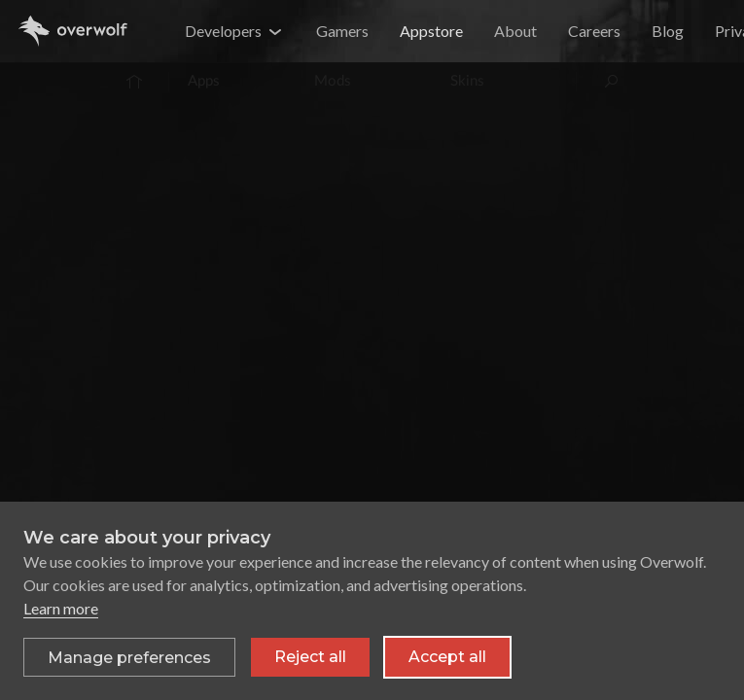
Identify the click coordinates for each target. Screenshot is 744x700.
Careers (594, 31)
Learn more (61, 608)
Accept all (447, 657)
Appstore (431, 31)
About (515, 31)
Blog (668, 31)
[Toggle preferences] (129, 657)
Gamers (342, 31)
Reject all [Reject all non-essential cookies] (310, 657)
